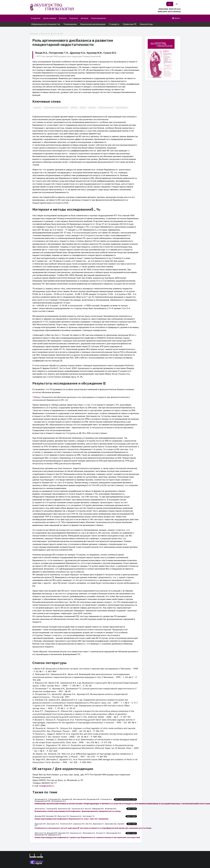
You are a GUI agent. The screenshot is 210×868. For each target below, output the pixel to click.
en (177, 4)
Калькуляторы (146, 24)
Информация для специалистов (46, 24)
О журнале (36, 18)
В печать (63, 18)
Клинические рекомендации (93, 24)
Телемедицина (70, 24)
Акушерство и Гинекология (40, 29)
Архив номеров (50, 18)
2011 (55, 29)
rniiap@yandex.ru (47, 781)
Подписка (74, 18)
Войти (176, 18)
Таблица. (37, 392)
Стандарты (114, 24)
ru (170, 4)
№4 (62, 29)
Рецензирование (99, 18)
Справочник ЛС (130, 24)
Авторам (85, 18)
